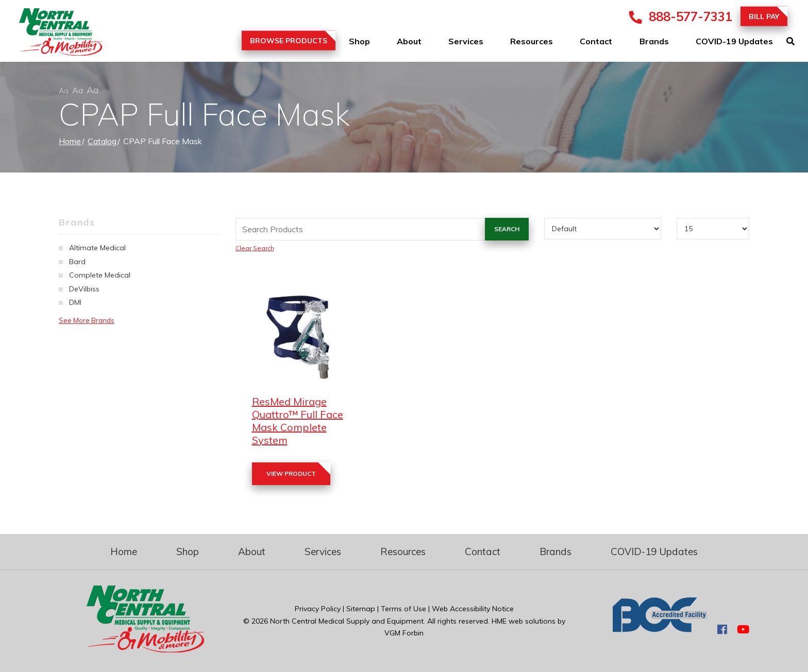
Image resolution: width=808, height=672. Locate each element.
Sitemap (361, 609)
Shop (359, 41)
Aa (64, 91)
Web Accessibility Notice (473, 609)
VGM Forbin (404, 633)
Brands (654, 41)
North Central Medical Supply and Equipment (347, 621)
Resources (532, 41)
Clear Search (255, 248)
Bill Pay (764, 16)
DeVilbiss (84, 289)
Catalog (102, 141)
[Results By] (713, 229)
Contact (596, 41)
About (409, 41)
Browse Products (289, 41)
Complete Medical (100, 275)
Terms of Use (403, 609)
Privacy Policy (318, 609)
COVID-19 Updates (734, 41)
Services (466, 41)
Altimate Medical (97, 248)
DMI (75, 302)
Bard (77, 262)
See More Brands (87, 320)
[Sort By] (603, 229)
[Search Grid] (382, 229)
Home (70, 141)
